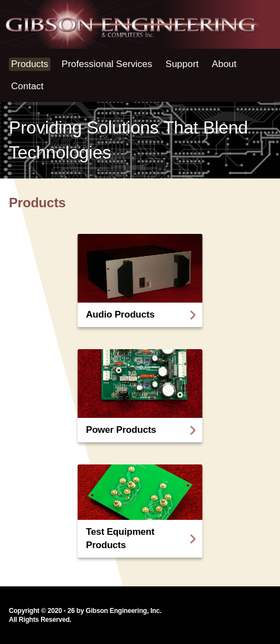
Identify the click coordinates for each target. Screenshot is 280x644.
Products (30, 64)
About (224, 64)
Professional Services (107, 64)
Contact (27, 86)
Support (182, 64)
